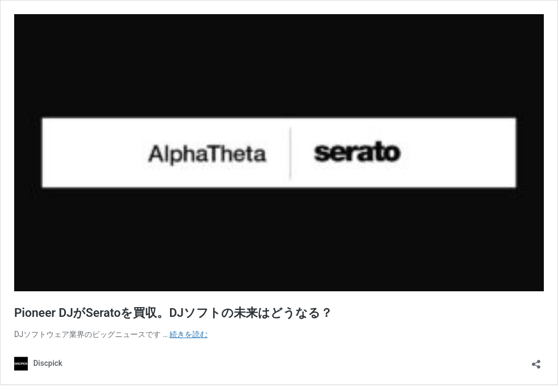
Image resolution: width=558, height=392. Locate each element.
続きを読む (189, 334)
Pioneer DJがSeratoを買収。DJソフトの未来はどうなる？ (173, 313)
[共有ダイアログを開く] (536, 361)
